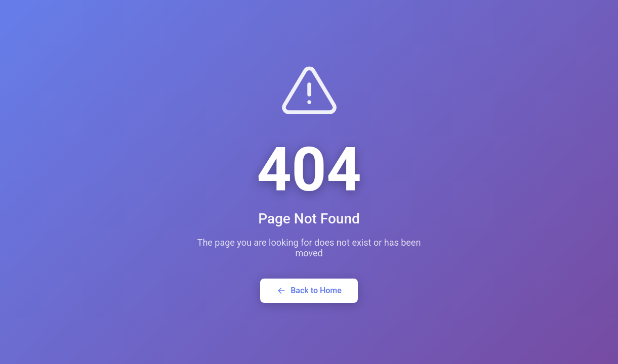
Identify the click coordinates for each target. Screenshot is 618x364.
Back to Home (309, 291)
